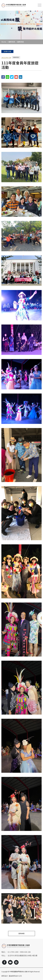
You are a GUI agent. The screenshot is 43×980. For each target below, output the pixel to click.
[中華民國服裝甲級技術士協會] (14, 5)
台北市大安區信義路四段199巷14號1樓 (22, 955)
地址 (3, 955)
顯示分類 (7, 51)
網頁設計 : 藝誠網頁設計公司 (12, 976)
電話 (3, 952)
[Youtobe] (10, 962)
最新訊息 (21, 42)
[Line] (16, 962)
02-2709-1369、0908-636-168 (19, 952)
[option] (21, 25)
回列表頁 (22, 933)
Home (4, 42)
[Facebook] (4, 962)
